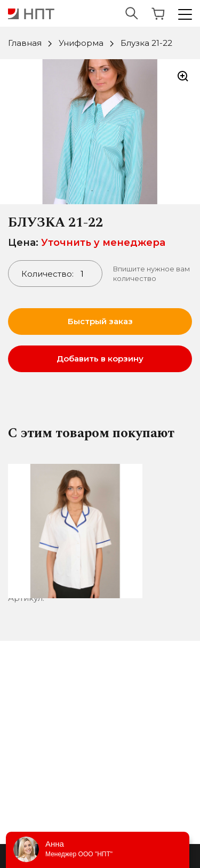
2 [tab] (108, 191)
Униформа (81, 43)
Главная (25, 43)
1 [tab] (92, 191)
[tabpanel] (100, 132)
